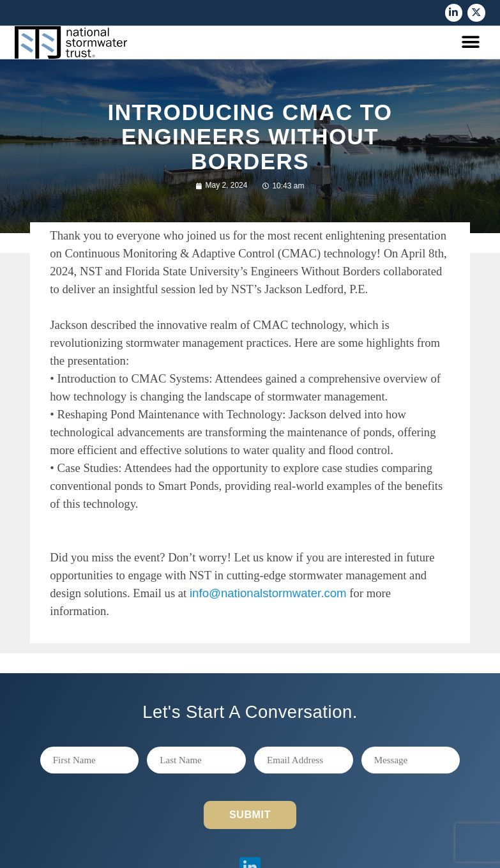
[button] (471, 42)
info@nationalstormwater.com (268, 593)
